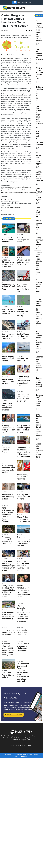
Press (13, 745)
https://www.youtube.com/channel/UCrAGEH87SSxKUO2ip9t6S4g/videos (22, 193)
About (17, 745)
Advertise (23, 745)
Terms (16, 756)
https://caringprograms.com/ (14, 208)
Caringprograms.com (7, 58)
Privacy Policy (24, 756)
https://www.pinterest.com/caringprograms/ (19, 187)
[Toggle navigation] (15, 3)
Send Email (8, 200)
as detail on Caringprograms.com (21, 158)
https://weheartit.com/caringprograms (17, 189)
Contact (29, 745)
